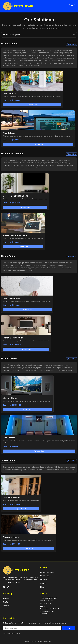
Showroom (44, 576)
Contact (6, 602)
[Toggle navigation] (72, 6)
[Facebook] (4, 587)
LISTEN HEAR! (18, 6)
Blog (42, 587)
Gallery (43, 583)
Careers (6, 606)
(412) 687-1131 (47, 603)
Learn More (71, 44)
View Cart (44, 580)
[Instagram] (8, 587)
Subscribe (68, 628)
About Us (7, 598)
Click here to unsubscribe (12, 633)
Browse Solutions (47, 572)
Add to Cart (32, 105)
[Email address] (32, 628)
